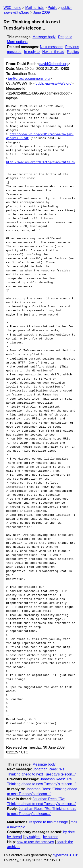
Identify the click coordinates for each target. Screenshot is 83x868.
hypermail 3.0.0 (65, 855)
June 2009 (41, 12)
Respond (65, 37)
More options (17, 42)
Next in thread (53, 52)
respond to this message (48, 822)
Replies (73, 52)
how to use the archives (35, 842)
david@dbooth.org (54, 64)
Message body (44, 37)
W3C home (12, 8)
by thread (14, 837)
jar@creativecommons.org (29, 79)
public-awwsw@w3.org (53, 83)
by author (50, 837)
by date (69, 832)
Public (52, 8)
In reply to (32, 52)
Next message (51, 47)
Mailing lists (34, 8)
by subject (33, 837)
